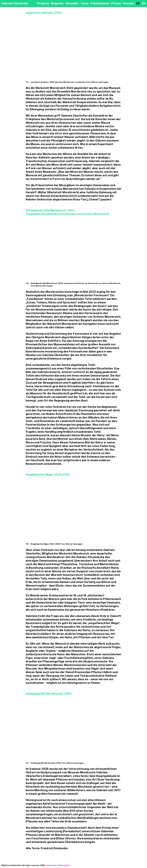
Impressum (51, 865)
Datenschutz (64, 865)
